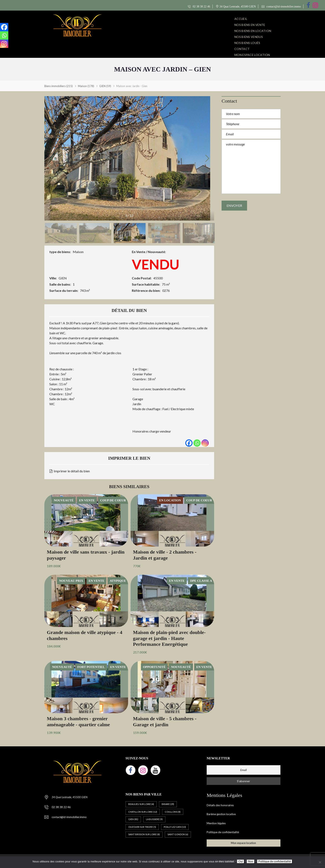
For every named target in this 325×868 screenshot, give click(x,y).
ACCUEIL (241, 19)
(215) (59, 86)
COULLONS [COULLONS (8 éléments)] (173, 812)
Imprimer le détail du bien (70, 471)
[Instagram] (205, 443)
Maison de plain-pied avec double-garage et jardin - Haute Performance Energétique (169, 638)
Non (251, 861)
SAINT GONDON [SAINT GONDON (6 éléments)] (178, 834)
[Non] (320, 862)
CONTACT (242, 49)
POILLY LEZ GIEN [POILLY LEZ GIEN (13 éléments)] (175, 827)
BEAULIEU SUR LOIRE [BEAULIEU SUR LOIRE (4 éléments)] (141, 804)
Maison (78, 252)
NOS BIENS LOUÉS (247, 43)
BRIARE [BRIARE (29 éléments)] (168, 804)
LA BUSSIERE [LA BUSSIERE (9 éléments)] (154, 819)
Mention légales (216, 823)
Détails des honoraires (220, 805)
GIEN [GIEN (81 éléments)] (133, 819)
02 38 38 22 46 (199, 7)
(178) (86, 86)
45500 (158, 278)
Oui (241, 861)
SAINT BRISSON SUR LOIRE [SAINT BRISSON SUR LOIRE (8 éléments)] (144, 834)
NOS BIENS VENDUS (249, 37)
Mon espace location (252, 55)
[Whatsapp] (197, 443)
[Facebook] (189, 443)
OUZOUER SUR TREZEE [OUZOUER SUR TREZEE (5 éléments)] (142, 827)
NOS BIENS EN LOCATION (253, 31)
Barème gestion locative (221, 814)
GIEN (63, 278)
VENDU (156, 264)
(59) (105, 86)
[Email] (244, 770)
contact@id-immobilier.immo (281, 7)
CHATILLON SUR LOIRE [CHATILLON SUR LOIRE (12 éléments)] (143, 812)
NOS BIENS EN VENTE (250, 25)
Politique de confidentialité (223, 832)
